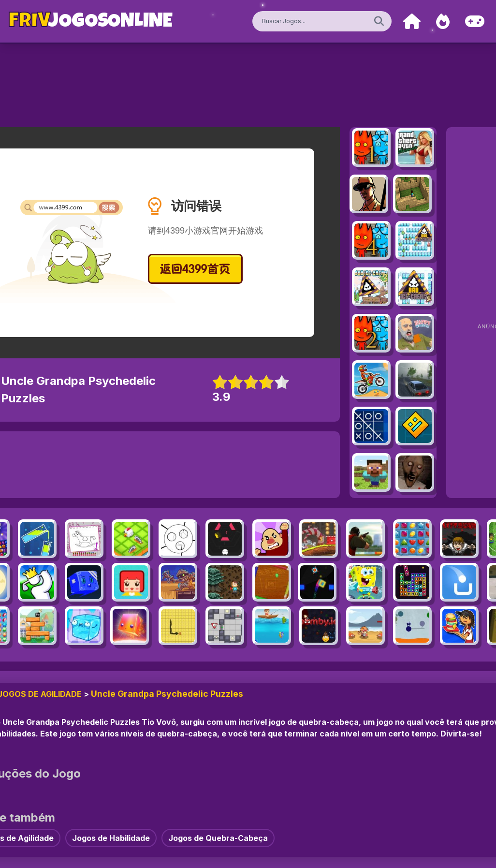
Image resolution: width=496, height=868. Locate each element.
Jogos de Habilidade (111, 838)
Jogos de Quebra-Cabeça (218, 838)
